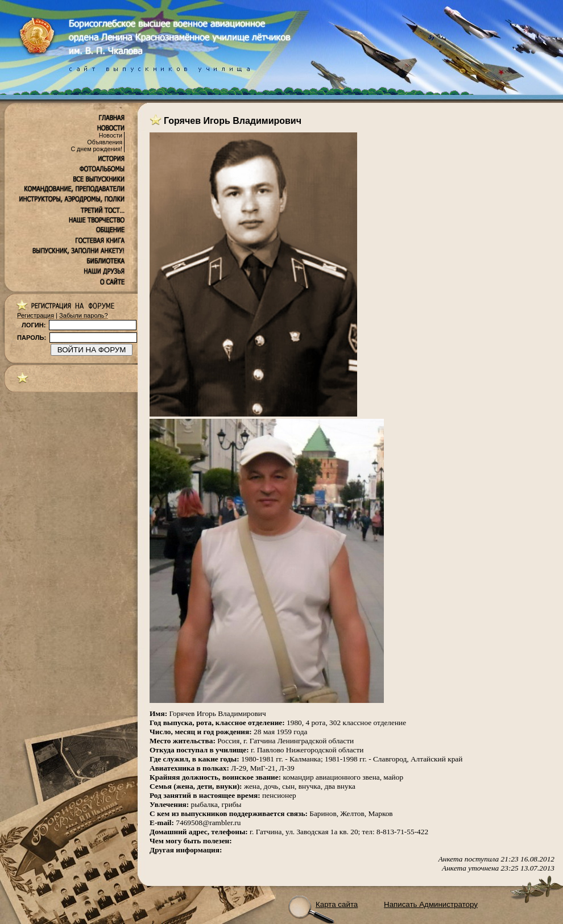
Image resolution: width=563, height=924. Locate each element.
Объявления (105, 142)
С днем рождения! (96, 149)
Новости (111, 135)
